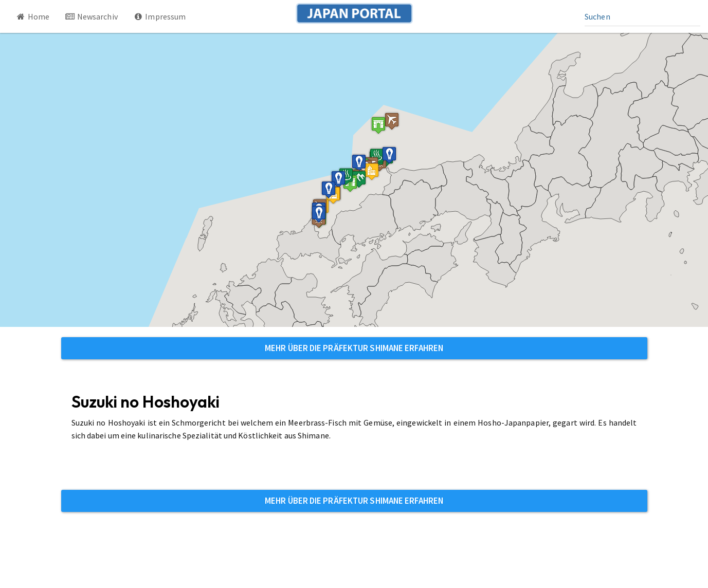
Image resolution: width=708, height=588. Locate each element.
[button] (378, 125)
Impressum (160, 16)
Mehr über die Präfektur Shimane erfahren (354, 348)
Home (32, 16)
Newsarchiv (91, 16)
